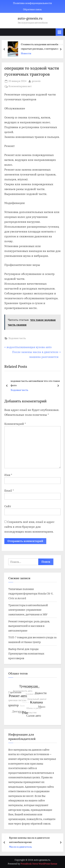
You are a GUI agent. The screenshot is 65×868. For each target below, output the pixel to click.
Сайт (8, 506)
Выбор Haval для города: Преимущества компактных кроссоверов (26, 654)
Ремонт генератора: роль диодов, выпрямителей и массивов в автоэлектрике (29, 626)
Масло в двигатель (22, 847)
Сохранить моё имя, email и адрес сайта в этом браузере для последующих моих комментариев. (29, 527)
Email (9, 491)
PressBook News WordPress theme (39, 864)
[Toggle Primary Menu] (59, 32)
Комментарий (15, 424)
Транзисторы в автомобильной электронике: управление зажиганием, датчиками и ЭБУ (28, 610)
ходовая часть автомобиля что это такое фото (35, 383)
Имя (8, 475)
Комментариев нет (20, 86)
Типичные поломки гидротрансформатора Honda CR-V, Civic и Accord (31, 594)
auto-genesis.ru (30, 18)
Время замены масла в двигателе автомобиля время (31, 840)
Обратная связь (32, 9)
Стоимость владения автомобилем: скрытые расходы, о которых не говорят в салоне (44, 47)
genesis (36, 81)
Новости (27, 53)
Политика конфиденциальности (32, 3)
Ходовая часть (17, 338)
